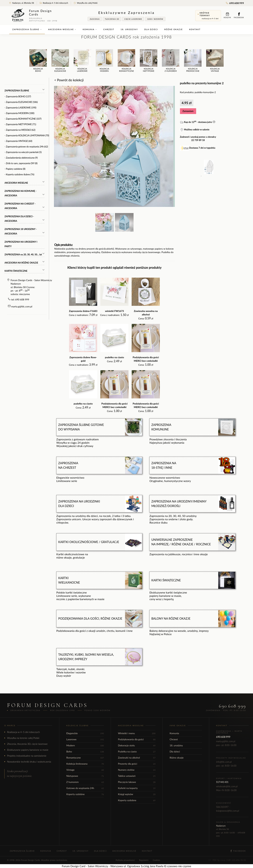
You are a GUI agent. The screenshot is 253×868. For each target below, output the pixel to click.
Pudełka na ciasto (137, 751)
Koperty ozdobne (85, 794)
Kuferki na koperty (137, 788)
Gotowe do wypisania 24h (85, 788)
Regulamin (144, 860)
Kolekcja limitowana (85, 764)
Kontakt (195, 29)
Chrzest (109, 29)
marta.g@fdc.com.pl (22, 306)
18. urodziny (129, 29)
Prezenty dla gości (137, 764)
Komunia (90, 29)
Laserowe (85, 739)
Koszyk (227, 15)
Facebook (239, 15)
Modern (85, 745)
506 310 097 (222, 807)
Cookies (156, 860)
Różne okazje (173, 29)
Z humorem (85, 782)
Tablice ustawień (137, 776)
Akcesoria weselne (62, 29)
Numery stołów (137, 770)
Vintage (85, 770)
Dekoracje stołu (137, 745)
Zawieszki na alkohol (137, 758)
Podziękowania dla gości (137, 739)
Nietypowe (85, 776)
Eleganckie (85, 733)
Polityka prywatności (125, 860)
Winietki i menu (137, 733)
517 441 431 (222, 782)
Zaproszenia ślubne (27, 29)
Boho (85, 751)
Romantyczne (85, 758)
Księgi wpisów (137, 794)
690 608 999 (235, 3)
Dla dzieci (151, 29)
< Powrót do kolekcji (69, 80)
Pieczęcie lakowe (137, 782)
